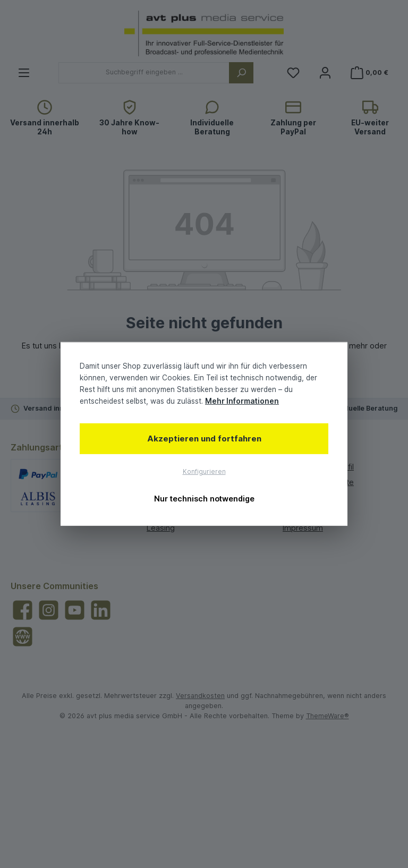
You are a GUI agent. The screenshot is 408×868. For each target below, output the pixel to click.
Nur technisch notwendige (204, 499)
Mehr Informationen (242, 401)
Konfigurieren (204, 472)
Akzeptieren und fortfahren (204, 438)
